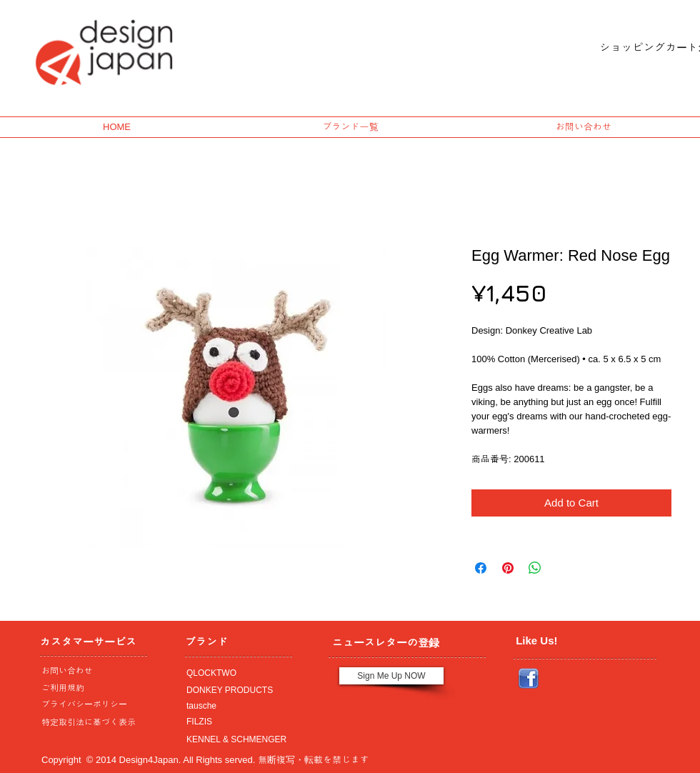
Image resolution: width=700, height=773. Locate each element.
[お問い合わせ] (90, 671)
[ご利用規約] (92, 688)
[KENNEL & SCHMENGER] (235, 739)
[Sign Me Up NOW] (391, 676)
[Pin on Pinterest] (508, 568)
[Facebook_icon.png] (529, 679)
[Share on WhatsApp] (535, 568)
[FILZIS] (235, 722)
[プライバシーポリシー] (90, 704)
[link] (638, 48)
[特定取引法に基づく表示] (90, 722)
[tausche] (235, 706)
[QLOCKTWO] (235, 673)
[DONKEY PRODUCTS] (235, 690)
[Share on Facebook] (481, 568)
